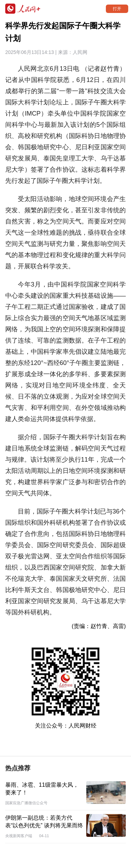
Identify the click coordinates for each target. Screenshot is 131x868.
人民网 (80, 52)
